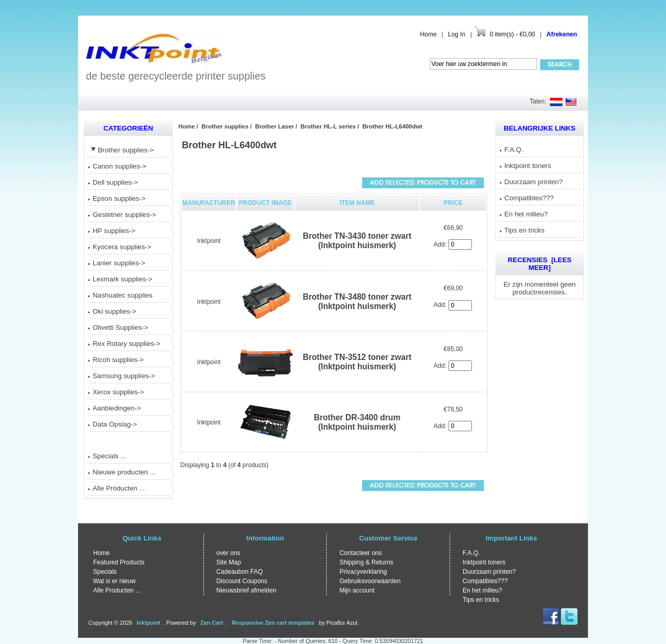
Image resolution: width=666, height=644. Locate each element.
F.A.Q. (511, 150)
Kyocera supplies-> (120, 247)
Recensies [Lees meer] (540, 264)
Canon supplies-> (117, 166)
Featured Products (119, 562)
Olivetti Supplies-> (118, 327)
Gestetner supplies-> (122, 215)
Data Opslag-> (112, 424)
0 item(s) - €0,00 (512, 34)
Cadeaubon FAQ (240, 572)
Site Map (229, 562)
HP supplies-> (112, 231)
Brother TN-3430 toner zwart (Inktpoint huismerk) (357, 241)
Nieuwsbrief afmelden (246, 590)
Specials (105, 572)
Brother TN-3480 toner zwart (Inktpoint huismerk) (357, 301)
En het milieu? (524, 214)
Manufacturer (209, 203)
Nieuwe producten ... (122, 472)
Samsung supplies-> (121, 376)
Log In (457, 34)
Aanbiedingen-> (114, 408)
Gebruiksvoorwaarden (370, 581)
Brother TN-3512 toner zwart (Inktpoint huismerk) (357, 362)
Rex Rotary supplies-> (124, 344)
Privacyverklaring (363, 572)
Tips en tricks (522, 230)
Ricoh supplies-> (116, 360)
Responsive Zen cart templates (273, 623)
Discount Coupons (242, 581)
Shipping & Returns (366, 562)
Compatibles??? (527, 198)
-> (121, 150)
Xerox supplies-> (116, 392)
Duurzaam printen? (531, 182)
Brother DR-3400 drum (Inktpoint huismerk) (357, 422)
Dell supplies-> (113, 182)
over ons (228, 553)
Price (453, 203)
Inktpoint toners (525, 166)
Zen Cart (212, 623)
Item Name (357, 203)
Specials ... (107, 456)
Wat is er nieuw (114, 581)
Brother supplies (225, 126)
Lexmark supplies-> (120, 279)
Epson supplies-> (117, 198)
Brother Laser (274, 126)
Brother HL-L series (328, 126)
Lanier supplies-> (117, 263)
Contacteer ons (360, 553)
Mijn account (357, 590)
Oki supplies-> (112, 311)
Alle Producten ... (116, 488)
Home (428, 34)
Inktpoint (209, 241)
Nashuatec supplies (120, 295)
